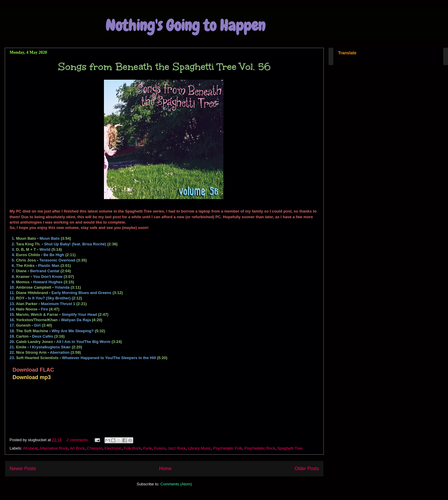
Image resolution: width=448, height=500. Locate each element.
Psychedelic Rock (260, 448)
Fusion (160, 448)
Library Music (199, 448)
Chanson (95, 448)
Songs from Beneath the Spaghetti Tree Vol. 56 (164, 67)
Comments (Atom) (176, 484)
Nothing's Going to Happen (185, 26)
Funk (147, 448)
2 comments (77, 440)
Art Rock (77, 448)
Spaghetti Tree (290, 448)
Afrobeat (30, 448)
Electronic (113, 448)
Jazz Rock (177, 448)
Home (165, 469)
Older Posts (307, 469)
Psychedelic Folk (228, 448)
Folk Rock (132, 448)
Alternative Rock (54, 448)
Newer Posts (23, 469)
